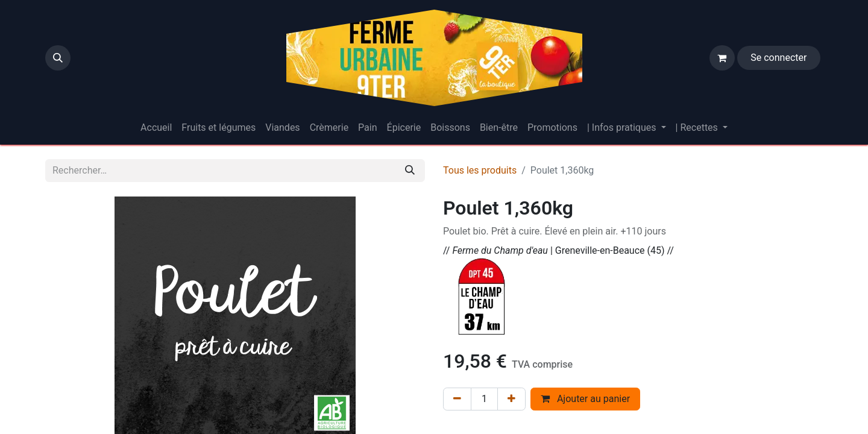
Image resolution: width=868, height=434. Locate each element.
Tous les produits (480, 170)
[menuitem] (156, 128)
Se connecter (778, 58)
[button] (58, 58)
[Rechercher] (410, 171)
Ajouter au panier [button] (585, 399)
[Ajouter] (511, 399)
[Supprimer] (457, 399)
